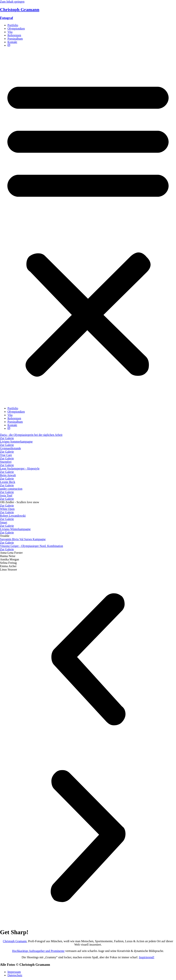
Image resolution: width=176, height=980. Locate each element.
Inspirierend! (147, 957)
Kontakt (12, 42)
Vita (10, 32)
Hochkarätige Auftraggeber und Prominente (38, 951)
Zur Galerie (7, 506)
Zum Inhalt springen (12, 2)
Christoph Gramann (15, 941)
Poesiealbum (15, 39)
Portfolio (13, 25)
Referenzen (14, 35)
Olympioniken (16, 29)
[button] (88, 227)
